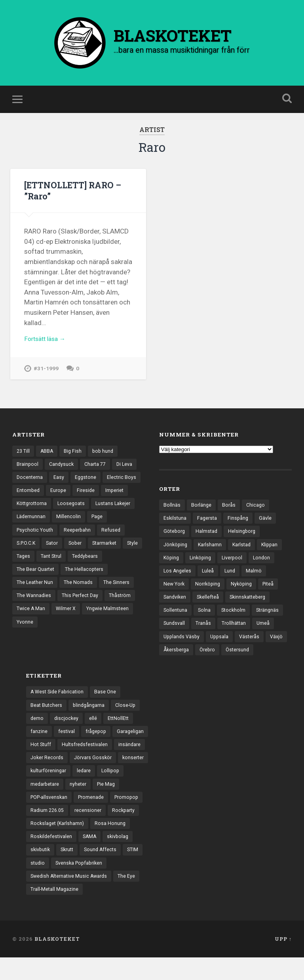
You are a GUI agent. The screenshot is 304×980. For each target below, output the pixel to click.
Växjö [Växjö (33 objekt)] (170, 662)
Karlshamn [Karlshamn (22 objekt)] (212, 552)
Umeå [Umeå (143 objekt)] (266, 634)
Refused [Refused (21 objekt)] (26, 553)
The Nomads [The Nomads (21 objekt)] (31, 608)
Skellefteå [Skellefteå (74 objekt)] (210, 607)
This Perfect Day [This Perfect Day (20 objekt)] (36, 622)
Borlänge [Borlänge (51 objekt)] (202, 511)
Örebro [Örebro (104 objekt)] (235, 662)
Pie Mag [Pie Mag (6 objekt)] (109, 801)
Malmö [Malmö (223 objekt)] (256, 579)
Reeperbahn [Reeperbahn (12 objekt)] (103, 539)
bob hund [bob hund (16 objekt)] (106, 456)
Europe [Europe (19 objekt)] (101, 498)
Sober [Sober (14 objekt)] (109, 553)
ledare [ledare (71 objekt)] (86, 787)
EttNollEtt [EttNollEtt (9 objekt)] (120, 732)
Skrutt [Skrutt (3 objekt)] (70, 870)
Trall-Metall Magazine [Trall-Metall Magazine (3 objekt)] (55, 911)
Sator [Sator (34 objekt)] (85, 553)
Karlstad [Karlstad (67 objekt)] (245, 552)
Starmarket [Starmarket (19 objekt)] (30, 567)
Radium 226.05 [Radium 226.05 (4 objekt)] (48, 829)
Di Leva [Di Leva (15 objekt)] (129, 470)
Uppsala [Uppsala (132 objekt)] (222, 648)
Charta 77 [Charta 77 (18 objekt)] (98, 470)
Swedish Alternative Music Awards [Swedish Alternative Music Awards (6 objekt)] (71, 897)
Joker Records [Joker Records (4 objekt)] (48, 773)
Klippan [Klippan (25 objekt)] (274, 552)
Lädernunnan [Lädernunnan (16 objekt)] (79, 525)
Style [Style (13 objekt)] (60, 567)
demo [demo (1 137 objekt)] (37, 732)
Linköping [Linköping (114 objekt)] (202, 566)
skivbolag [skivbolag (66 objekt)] (121, 856)
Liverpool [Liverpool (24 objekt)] (236, 566)
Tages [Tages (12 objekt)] (83, 567)
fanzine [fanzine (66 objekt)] (39, 746)
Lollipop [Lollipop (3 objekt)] (114, 787)
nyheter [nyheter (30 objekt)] (80, 801)
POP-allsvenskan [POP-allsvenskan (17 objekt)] (50, 815)
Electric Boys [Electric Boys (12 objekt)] (32, 498)
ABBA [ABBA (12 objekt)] (48, 456)
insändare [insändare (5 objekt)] (133, 760)
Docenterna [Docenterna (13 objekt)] (30, 484)
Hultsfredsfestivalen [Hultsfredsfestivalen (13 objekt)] (87, 760)
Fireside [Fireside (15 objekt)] (129, 498)
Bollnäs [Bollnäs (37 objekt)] (172, 511)
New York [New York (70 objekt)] (175, 593)
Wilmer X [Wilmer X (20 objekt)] (27, 635)
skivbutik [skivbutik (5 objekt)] (41, 870)
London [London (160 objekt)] (266, 566)
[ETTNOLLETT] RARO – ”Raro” (76, 196)
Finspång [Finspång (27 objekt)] (240, 524)
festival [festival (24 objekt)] (67, 746)
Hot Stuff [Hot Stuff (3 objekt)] (41, 760)
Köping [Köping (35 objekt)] (172, 566)
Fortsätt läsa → (47, 345)
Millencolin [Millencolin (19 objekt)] (117, 525)
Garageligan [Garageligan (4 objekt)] (133, 746)
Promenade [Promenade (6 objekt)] (95, 815)
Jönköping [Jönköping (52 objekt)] (176, 552)
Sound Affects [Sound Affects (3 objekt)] (105, 870)
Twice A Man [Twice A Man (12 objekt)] (115, 622)
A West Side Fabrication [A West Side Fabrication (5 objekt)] (59, 705)
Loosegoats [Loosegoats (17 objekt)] (105, 511)
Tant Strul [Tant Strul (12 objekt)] (112, 567)
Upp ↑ (283, 961)
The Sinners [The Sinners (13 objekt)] (71, 608)
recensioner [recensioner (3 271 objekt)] (91, 829)
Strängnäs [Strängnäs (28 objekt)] (271, 620)
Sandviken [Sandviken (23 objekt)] (176, 607)
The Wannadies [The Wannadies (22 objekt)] (113, 608)
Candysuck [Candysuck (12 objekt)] (63, 470)
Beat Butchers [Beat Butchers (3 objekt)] (47, 718)
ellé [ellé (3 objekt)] (94, 732)
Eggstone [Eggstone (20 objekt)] (87, 484)
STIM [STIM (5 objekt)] (139, 870)
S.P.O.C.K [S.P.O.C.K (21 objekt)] (57, 553)
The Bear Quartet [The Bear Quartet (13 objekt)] (75, 580)
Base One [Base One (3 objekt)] (108, 705)
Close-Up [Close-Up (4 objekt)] (129, 718)
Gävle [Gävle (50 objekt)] (268, 524)
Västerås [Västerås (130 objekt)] (253, 648)
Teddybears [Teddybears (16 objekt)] (30, 580)
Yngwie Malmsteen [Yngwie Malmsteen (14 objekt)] (70, 635)
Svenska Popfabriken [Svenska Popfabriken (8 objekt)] (81, 884)
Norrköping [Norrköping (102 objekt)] (211, 593)
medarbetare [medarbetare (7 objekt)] (46, 801)
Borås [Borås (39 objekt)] (230, 511)
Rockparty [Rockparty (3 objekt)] (127, 829)
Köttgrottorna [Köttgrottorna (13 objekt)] (63, 511)
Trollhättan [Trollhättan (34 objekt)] (236, 634)
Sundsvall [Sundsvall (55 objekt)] (175, 634)
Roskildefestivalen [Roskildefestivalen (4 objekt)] (52, 856)
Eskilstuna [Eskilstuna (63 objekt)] (175, 524)
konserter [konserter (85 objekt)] (138, 773)
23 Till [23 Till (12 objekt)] (24, 456)
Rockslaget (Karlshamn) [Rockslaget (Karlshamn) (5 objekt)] (59, 842)
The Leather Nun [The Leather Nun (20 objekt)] (86, 594)
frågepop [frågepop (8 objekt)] (97, 746)
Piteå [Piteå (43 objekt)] (274, 593)
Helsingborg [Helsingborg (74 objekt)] (245, 538)
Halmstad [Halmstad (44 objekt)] (208, 538)
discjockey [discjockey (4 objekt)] (67, 732)
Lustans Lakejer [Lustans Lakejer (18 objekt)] (35, 525)
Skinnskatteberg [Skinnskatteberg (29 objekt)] (252, 607)
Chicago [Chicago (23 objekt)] (257, 511)
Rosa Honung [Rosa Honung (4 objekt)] (113, 842)
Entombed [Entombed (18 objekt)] (69, 498)
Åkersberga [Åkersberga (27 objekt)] (201, 662)
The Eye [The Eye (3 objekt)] (131, 897)
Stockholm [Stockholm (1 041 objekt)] (235, 620)
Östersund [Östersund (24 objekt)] (266, 662)
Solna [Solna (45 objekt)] (205, 620)
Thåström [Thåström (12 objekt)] (78, 622)
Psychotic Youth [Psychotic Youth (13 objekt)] (59, 539)
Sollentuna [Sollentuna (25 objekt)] (176, 620)
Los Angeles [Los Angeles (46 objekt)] (178, 579)
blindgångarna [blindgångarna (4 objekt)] (91, 718)
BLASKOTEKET (57, 961)
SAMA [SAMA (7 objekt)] (92, 856)
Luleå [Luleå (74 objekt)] (209, 579)
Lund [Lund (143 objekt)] (232, 579)
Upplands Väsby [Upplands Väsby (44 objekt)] (183, 648)
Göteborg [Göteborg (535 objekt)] (175, 538)
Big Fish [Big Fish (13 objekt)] (75, 456)
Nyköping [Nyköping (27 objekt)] (246, 593)
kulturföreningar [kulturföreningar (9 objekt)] (49, 787)
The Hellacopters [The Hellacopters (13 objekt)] (37, 594)
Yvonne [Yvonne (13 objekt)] (112, 635)
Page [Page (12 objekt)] (23, 539)
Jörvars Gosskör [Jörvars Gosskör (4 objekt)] (96, 773)
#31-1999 (46, 376)
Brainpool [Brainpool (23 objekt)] (28, 470)
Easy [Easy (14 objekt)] (60, 484)
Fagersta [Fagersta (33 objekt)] (208, 524)
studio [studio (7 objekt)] (38, 884)
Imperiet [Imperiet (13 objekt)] (26, 511)
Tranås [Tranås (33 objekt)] (205, 634)
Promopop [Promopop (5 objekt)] (132, 815)
